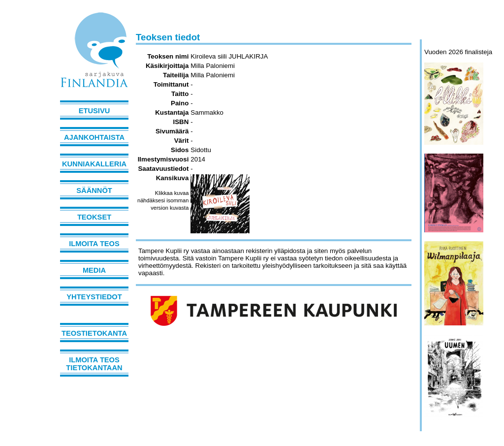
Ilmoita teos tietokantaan (94, 364)
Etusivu (94, 111)
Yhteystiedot (94, 297)
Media (94, 270)
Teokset (94, 217)
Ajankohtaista (94, 137)
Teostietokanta (94, 333)
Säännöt (94, 191)
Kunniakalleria (94, 164)
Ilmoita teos (94, 244)
